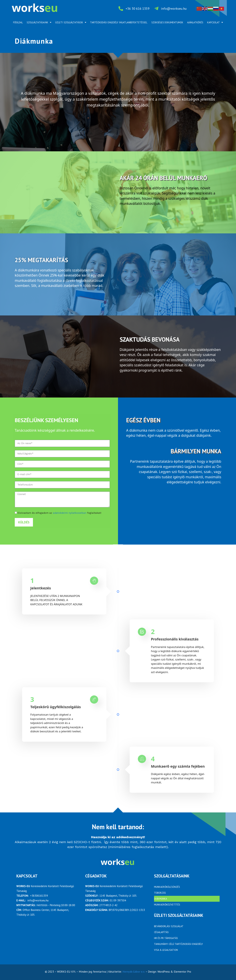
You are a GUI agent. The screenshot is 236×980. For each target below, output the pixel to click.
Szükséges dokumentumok (167, 22)
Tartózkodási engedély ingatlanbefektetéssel (119, 22)
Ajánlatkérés (195, 22)
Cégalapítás (161, 932)
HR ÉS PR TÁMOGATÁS (166, 938)
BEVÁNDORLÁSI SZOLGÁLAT (169, 926)
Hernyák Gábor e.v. (134, 972)
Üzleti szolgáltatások (71, 22)
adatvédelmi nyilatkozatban (70, 513)
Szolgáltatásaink (39, 22)
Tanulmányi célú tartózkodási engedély (178, 944)
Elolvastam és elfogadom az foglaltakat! (59, 513)
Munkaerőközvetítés (167, 905)
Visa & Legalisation (166, 950)
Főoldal (18, 22)
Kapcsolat (215, 22)
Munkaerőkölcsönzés (167, 887)
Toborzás (160, 893)
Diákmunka (161, 899)
